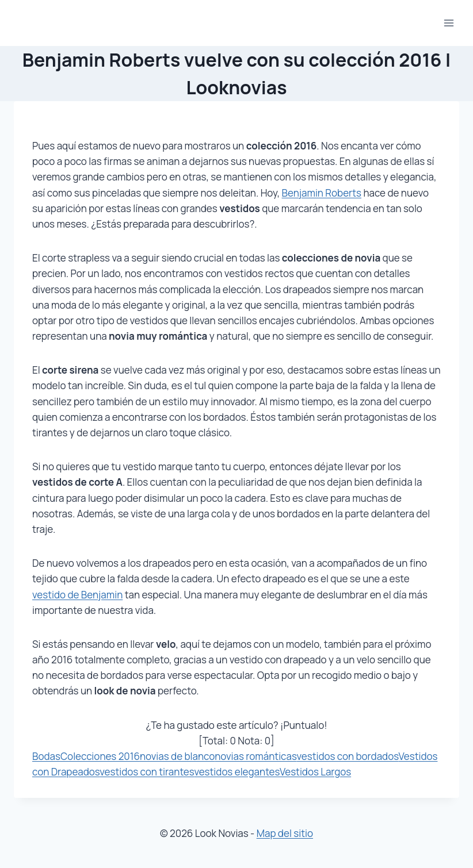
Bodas (46, 756)
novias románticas (255, 756)
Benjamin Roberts (322, 193)
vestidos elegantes (237, 772)
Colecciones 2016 (100, 756)
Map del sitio (285, 833)
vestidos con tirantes (147, 772)
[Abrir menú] (449, 23)
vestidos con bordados (347, 756)
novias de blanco (177, 756)
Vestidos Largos (315, 772)
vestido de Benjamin (77, 595)
